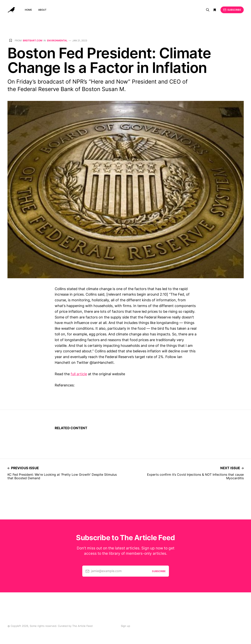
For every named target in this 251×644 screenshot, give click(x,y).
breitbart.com (33, 41)
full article (79, 374)
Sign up (125, 626)
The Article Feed (82, 626)
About (42, 10)
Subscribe (232, 10)
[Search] (208, 10)
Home (28, 10)
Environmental (57, 41)
